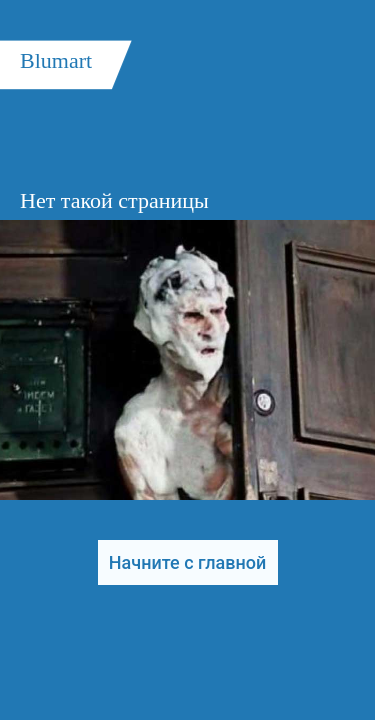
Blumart (56, 60)
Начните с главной (187, 562)
